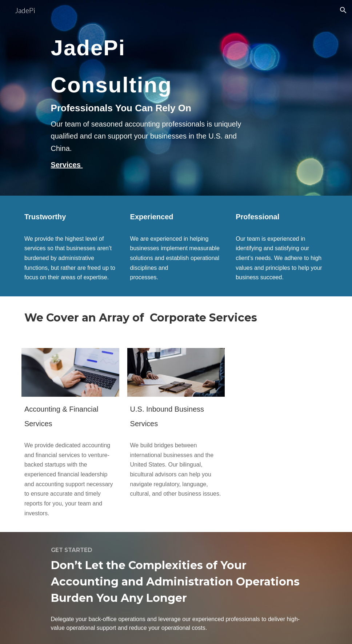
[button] (343, 10)
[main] (150, 98)
